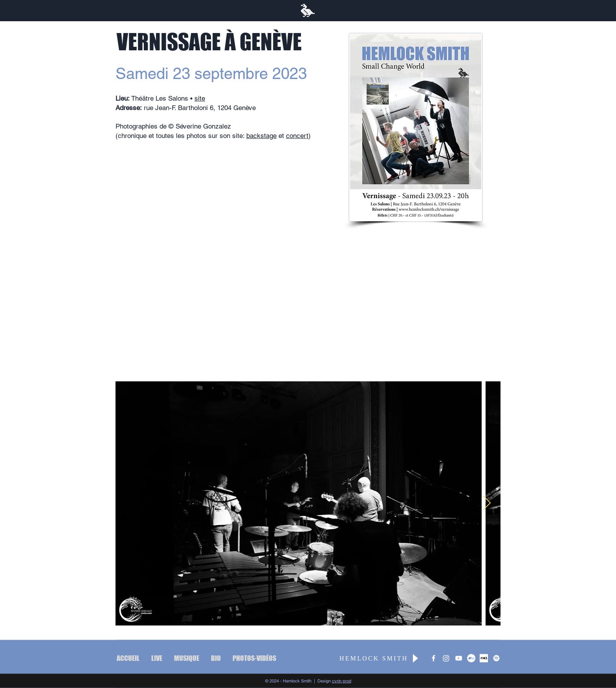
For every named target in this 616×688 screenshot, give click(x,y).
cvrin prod (342, 681)
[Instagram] (446, 658)
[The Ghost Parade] (459, 658)
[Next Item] (487, 503)
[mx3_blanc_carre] (484, 658)
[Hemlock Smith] (434, 658)
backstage (261, 136)
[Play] (415, 658)
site (200, 98)
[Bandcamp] (471, 658)
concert (297, 136)
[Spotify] (496, 658)
